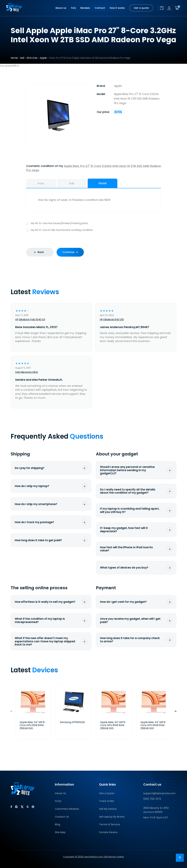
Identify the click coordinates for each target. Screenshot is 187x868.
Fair (72, 183)
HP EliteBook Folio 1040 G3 (30, 320)
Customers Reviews (67, 809)
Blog (58, 824)
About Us (60, 793)
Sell (22, 58)
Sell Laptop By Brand (112, 817)
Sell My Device (108, 809)
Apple (43, 58)
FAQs (58, 801)
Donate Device (108, 832)
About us (61, 8)
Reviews (85, 8)
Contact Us (62, 817)
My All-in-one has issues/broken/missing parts (94, 223)
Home (14, 58)
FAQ (73, 8)
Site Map (60, 832)
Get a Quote (107, 793)
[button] (175, 712)
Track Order (107, 801)
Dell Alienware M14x (27, 372)
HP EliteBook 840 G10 (112, 320)
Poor (41, 183)
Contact (100, 8)
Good (102, 183)
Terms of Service (109, 824)
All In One (32, 58)
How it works (117, 8)
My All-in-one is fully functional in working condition (94, 230)
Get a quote (141, 8)
